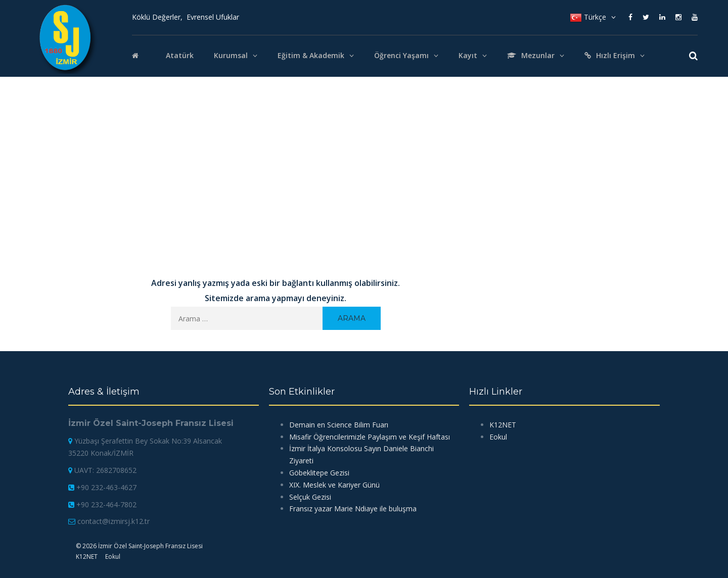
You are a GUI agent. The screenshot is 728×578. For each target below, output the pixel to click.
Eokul (498, 437)
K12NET (503, 425)
